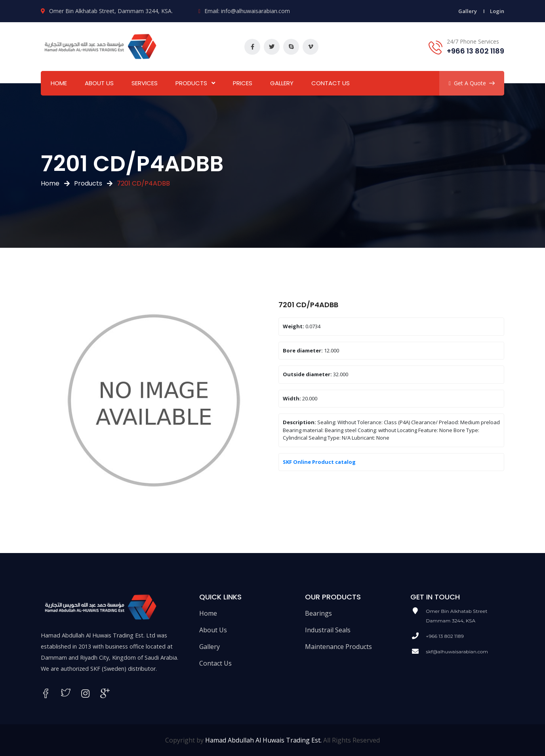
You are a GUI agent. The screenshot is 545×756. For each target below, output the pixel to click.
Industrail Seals (328, 630)
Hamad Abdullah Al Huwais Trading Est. (263, 740)
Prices (243, 83)
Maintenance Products (338, 647)
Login (497, 11)
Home (59, 83)
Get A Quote (472, 83)
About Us (99, 83)
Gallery (468, 11)
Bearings (318, 613)
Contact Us (331, 83)
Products (191, 83)
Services (145, 83)
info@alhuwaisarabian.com (255, 11)
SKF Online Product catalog (319, 462)
